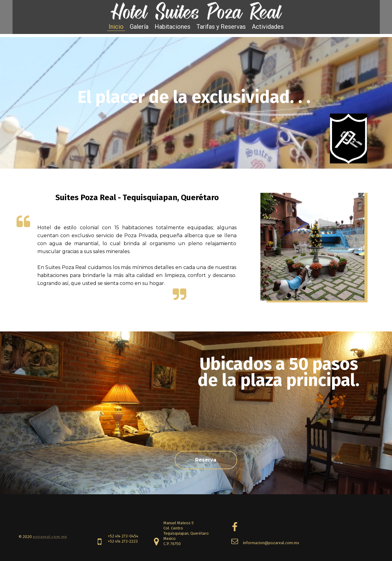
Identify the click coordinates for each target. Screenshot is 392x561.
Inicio (116, 27)
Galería (139, 27)
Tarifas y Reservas (221, 27)
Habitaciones (172, 27)
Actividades (268, 27)
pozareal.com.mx (50, 537)
